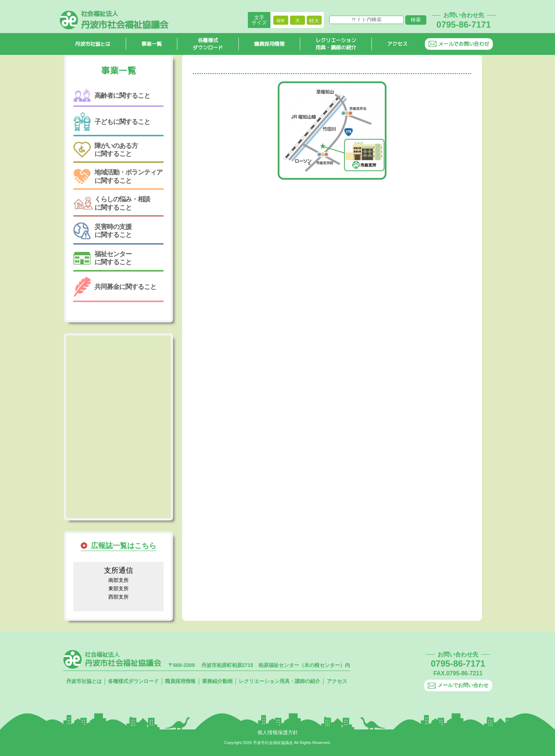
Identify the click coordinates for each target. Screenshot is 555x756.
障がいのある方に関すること (106, 150)
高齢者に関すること (112, 96)
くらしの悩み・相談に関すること (112, 203)
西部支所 (118, 597)
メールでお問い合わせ (459, 44)
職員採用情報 (269, 44)
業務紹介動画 (217, 681)
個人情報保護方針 (278, 732)
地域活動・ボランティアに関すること (118, 176)
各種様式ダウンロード (208, 44)
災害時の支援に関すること (102, 231)
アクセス (397, 44)
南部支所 (118, 580)
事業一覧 (152, 44)
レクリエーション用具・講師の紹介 (336, 44)
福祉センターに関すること (102, 258)
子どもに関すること (112, 122)
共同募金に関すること (115, 287)
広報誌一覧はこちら (124, 546)
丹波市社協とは (93, 44)
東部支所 (118, 588)
